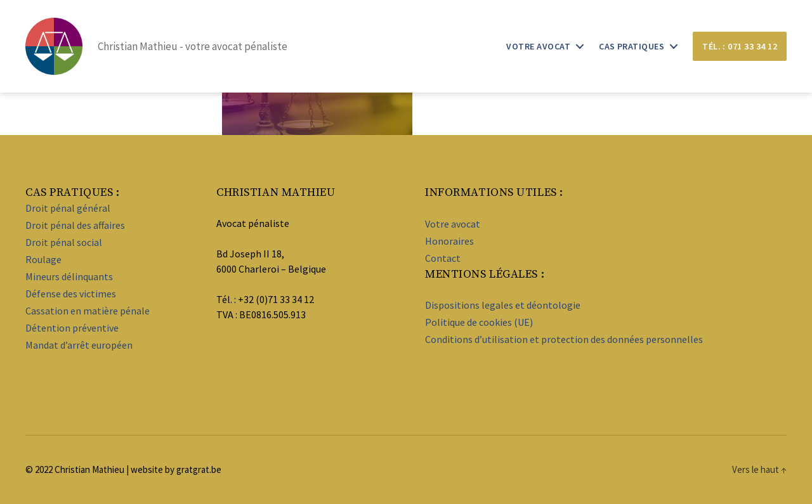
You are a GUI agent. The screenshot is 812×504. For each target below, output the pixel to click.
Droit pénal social (64, 242)
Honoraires (449, 241)
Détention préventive (72, 328)
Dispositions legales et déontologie (503, 305)
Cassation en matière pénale (88, 311)
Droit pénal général (68, 208)
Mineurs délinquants (69, 276)
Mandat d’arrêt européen (79, 345)
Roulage (43, 259)
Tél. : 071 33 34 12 (740, 46)
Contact (443, 258)
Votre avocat (538, 47)
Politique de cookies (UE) (479, 322)
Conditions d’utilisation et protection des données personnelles (564, 339)
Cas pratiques (632, 47)
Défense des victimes (71, 294)
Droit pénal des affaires (75, 225)
